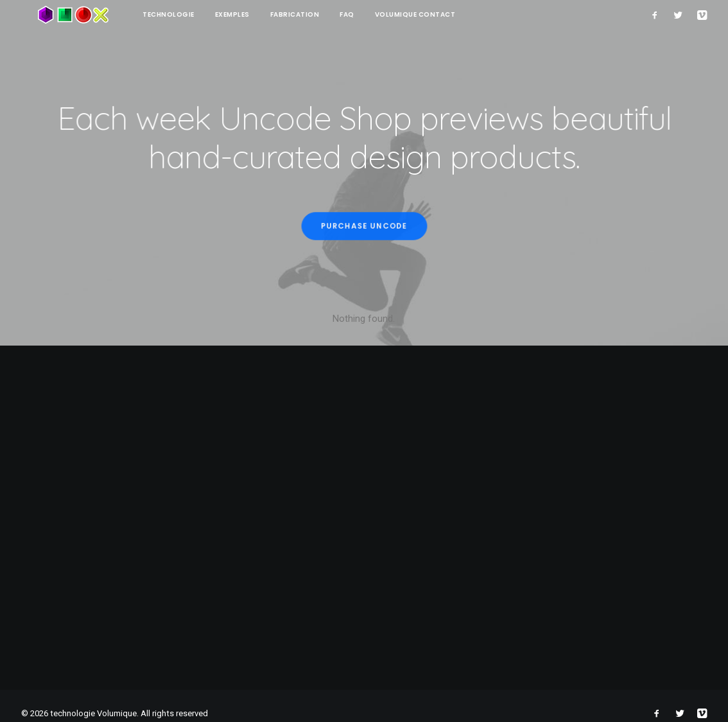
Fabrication (262, 14)
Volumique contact (382, 14)
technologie (135, 14)
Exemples (199, 14)
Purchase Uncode (364, 226)
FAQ (314, 14)
